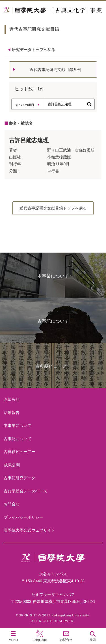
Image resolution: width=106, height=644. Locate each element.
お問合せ (12, 504)
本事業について (53, 276)
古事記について (53, 321)
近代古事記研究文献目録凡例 (55, 70)
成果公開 (12, 465)
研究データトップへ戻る (34, 50)
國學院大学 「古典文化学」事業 (53, 10)
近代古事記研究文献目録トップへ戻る (53, 208)
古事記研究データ (20, 478)
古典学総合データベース (25, 491)
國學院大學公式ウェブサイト (29, 530)
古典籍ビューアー (53, 366)
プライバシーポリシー (23, 517)
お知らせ (12, 399)
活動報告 (12, 413)
